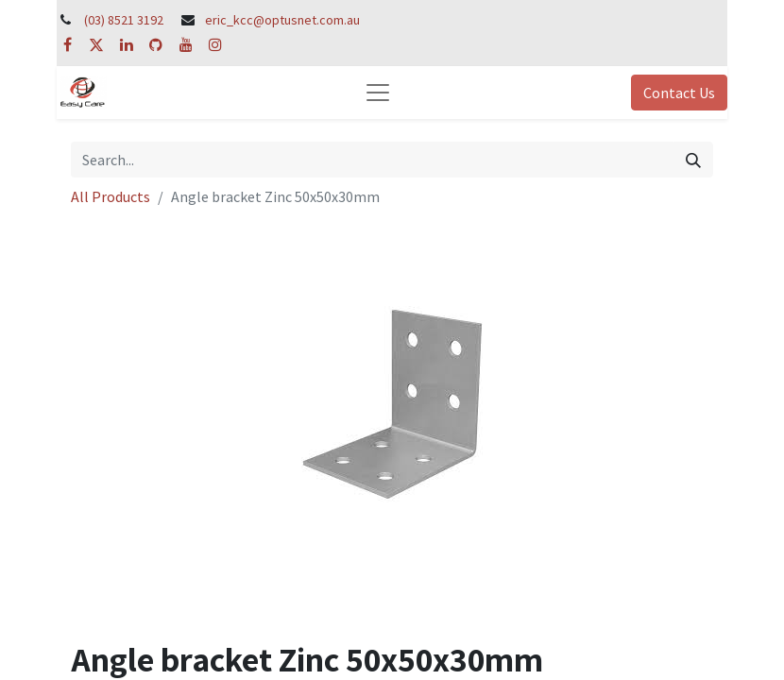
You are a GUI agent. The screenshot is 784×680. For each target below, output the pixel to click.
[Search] (693, 160)
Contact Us (679, 93)
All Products (111, 196)
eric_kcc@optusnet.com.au (282, 20)
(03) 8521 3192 (124, 20)
